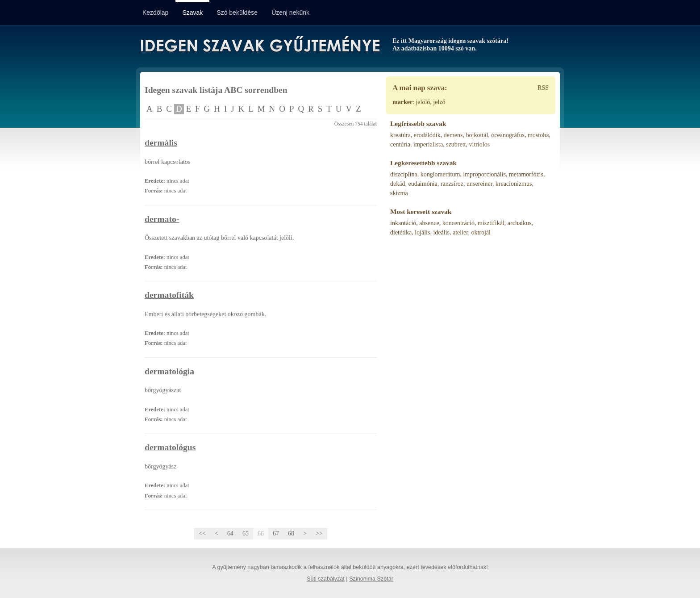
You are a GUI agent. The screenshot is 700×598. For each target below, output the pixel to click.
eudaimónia (423, 184)
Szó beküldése (237, 13)
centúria (400, 144)
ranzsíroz (452, 184)
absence (429, 223)
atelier (460, 232)
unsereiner (479, 184)
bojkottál (477, 135)
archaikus (520, 223)
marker (402, 102)
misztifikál (491, 223)
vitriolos (480, 144)
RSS (543, 88)
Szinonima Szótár (371, 579)
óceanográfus (508, 135)
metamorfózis (526, 174)
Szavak (192, 13)
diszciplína (404, 174)
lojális (422, 232)
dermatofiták (169, 295)
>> (319, 533)
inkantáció (403, 223)
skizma (399, 193)
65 (246, 533)
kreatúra (400, 135)
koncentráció (458, 223)
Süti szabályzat (326, 579)
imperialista (428, 144)
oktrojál (481, 232)
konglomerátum (440, 174)
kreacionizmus (514, 184)
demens (453, 135)
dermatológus (170, 447)
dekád (398, 184)
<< (202, 533)
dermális (161, 143)
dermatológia (169, 371)
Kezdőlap (155, 13)
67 (276, 533)
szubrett (456, 144)
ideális (441, 232)
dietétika (401, 232)
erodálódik (427, 135)
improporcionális (484, 174)
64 (230, 533)
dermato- (162, 219)
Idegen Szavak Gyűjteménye (260, 46)
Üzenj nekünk (290, 13)
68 (291, 533)
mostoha (538, 135)
